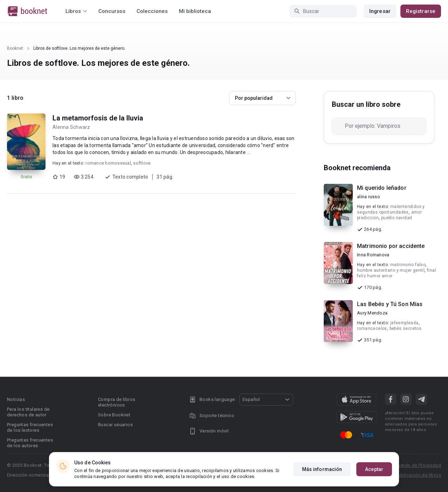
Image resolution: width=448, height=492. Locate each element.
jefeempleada (404, 323)
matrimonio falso (408, 265)
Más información (322, 469)
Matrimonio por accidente (391, 246)
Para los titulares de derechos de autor (28, 412)
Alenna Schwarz (71, 127)
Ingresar (380, 11)
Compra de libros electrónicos (117, 402)
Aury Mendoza (372, 313)
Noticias (16, 399)
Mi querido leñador (382, 188)
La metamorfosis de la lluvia (98, 118)
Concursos (112, 11)
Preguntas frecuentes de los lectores (30, 427)
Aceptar (374, 469)
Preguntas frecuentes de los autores (30, 443)
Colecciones (152, 11)
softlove (142, 163)
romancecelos (372, 328)
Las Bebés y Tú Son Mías (390, 304)
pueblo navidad (397, 218)
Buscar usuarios (115, 425)
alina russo (369, 197)
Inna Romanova (373, 255)
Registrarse (421, 11)
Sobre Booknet (114, 415)
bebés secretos (406, 328)
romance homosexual (108, 163)
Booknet (15, 48)
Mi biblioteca (195, 11)
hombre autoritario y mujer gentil (391, 270)
